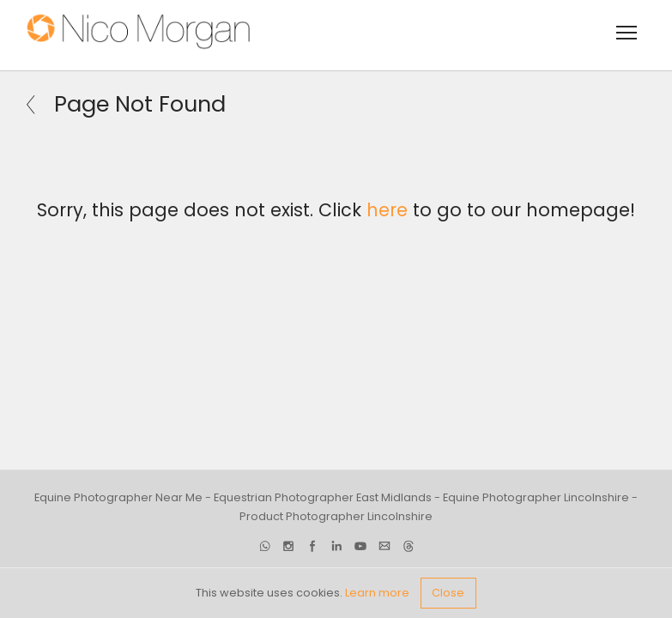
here (387, 210)
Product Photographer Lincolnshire (336, 517)
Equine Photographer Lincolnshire (536, 497)
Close (448, 593)
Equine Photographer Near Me (118, 497)
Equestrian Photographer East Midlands (323, 497)
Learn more (377, 593)
